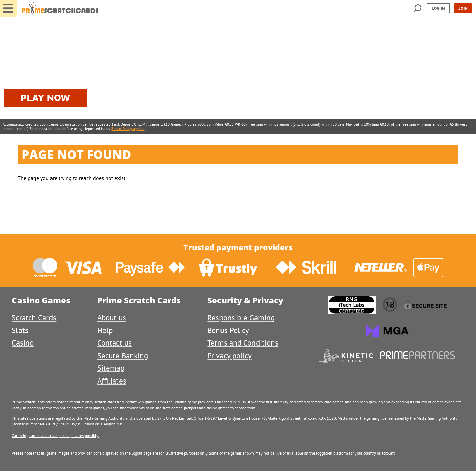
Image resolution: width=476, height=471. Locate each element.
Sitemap (111, 368)
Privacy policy (230, 355)
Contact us (114, 343)
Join (463, 8)
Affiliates (112, 381)
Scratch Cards (34, 317)
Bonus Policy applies (128, 129)
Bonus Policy (228, 330)
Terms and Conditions (243, 343)
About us (112, 317)
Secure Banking (123, 355)
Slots (20, 330)
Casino (23, 343)
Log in (438, 8)
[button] (8, 8)
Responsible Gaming (241, 317)
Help (105, 330)
